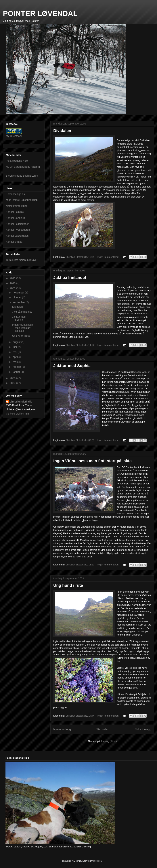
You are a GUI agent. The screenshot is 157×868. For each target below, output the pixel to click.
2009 (13, 288)
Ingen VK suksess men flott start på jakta (92, 461)
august (17, 342)
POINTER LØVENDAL (40, 13)
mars (16, 362)
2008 (13, 378)
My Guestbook (14, 136)
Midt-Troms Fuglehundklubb (22, 200)
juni (15, 347)
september (19, 302)
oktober (17, 297)
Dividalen (62, 131)
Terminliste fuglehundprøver (22, 260)
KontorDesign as (15, 194)
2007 (13, 383)
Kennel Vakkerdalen (17, 236)
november (19, 293)
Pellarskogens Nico (17, 161)
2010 (13, 283)
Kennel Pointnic (15, 212)
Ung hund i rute (68, 585)
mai (15, 352)
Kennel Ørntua (14, 242)
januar (17, 372)
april (16, 357)
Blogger (97, 861)
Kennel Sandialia (15, 218)
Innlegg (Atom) (109, 741)
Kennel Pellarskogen (18, 224)
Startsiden (103, 729)
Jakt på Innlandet (70, 278)
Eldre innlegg (143, 729)
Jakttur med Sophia (72, 366)
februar (17, 367)
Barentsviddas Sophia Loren (22, 176)
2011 (13, 278)
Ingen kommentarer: (108, 257)
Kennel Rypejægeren (18, 230)
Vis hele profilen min (17, 414)
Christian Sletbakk (21, 402)
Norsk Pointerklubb (17, 206)
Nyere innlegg (62, 729)
